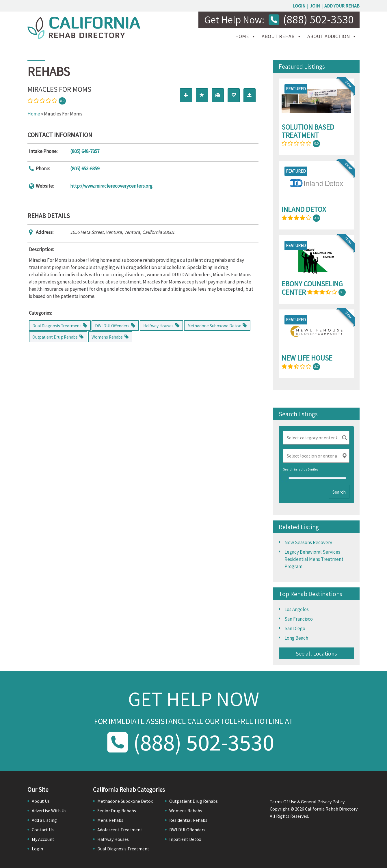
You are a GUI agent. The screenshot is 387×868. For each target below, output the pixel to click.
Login (299, 6)
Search (339, 492)
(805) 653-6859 (85, 169)
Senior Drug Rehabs (117, 811)
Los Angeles (297, 609)
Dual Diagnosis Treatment (123, 849)
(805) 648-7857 (85, 151)
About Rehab (278, 36)
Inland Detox (304, 209)
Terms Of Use (283, 802)
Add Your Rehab (342, 6)
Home (242, 36)
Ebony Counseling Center (312, 288)
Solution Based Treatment (308, 131)
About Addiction (329, 36)
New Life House (307, 358)
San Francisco (299, 619)
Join (315, 6)
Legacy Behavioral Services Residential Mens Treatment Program (314, 559)
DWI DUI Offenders (187, 830)
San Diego (295, 628)
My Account (43, 839)
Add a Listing (44, 820)
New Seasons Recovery (308, 542)
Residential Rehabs (188, 820)
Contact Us (43, 830)
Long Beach (296, 638)
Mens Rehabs (110, 820)
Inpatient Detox (185, 839)
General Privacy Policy (323, 802)
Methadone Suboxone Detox (125, 801)
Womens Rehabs (186, 811)
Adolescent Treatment (120, 830)
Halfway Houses (113, 839)
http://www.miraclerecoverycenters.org (111, 186)
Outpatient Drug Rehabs (193, 801)
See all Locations (316, 653)
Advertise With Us (49, 811)
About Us (41, 801)
